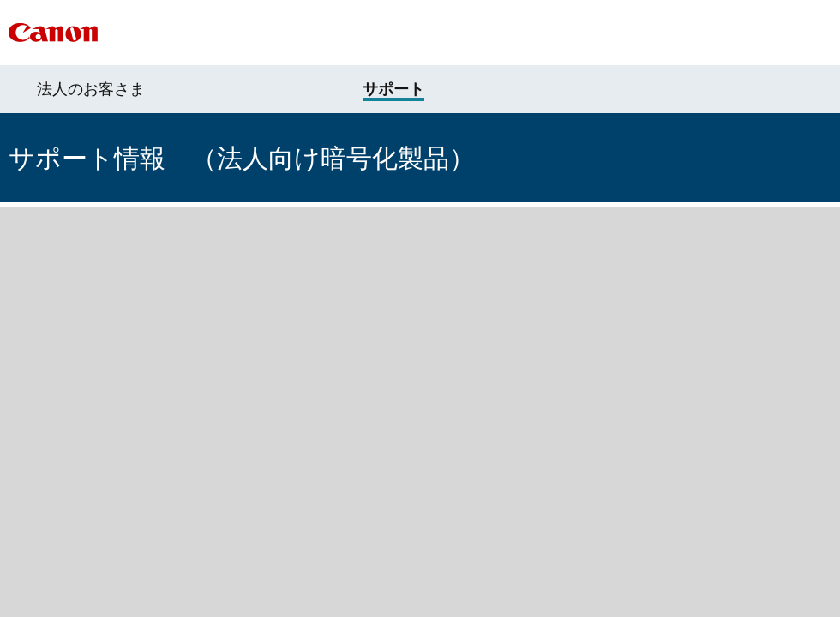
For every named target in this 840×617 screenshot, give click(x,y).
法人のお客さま (91, 89)
